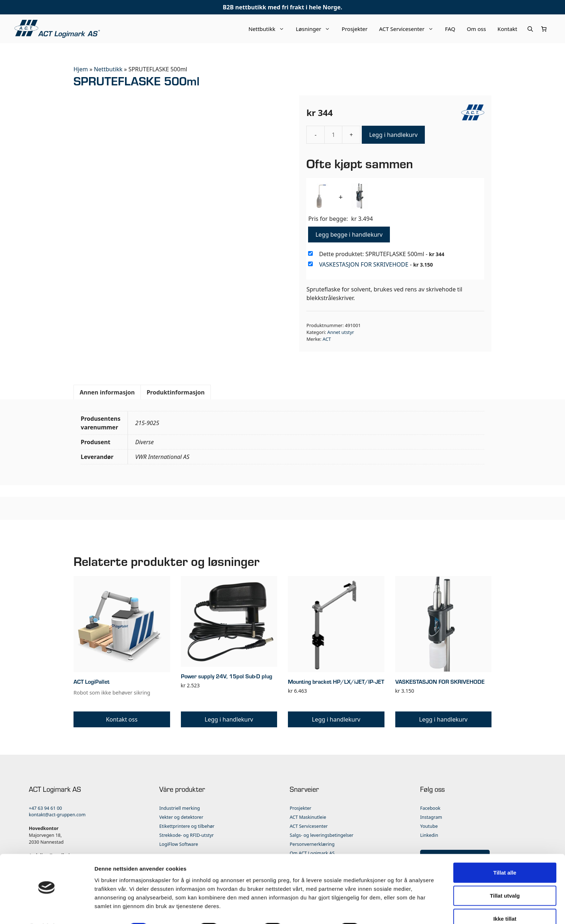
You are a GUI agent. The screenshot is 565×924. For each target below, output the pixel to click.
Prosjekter (355, 29)
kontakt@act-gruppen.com (57, 815)
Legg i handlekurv (393, 135)
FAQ (450, 29)
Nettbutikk (269, 29)
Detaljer (384, 910)
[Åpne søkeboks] (530, 29)
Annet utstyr (341, 332)
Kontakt (508, 29)
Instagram (431, 817)
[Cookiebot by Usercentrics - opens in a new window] (47, 910)
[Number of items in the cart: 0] (544, 29)
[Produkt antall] (333, 135)
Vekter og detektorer (181, 817)
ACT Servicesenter (409, 29)
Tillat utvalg (505, 876)
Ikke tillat (505, 899)
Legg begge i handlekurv (349, 235)
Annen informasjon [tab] (107, 392)
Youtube (429, 826)
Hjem (81, 69)
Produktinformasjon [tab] (176, 392)
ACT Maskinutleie (308, 817)
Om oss (477, 29)
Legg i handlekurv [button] (229, 719)
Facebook (430, 808)
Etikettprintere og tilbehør (187, 826)
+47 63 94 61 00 (45, 808)
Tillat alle (505, 853)
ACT (327, 339)
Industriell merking (180, 808)
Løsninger (316, 29)
